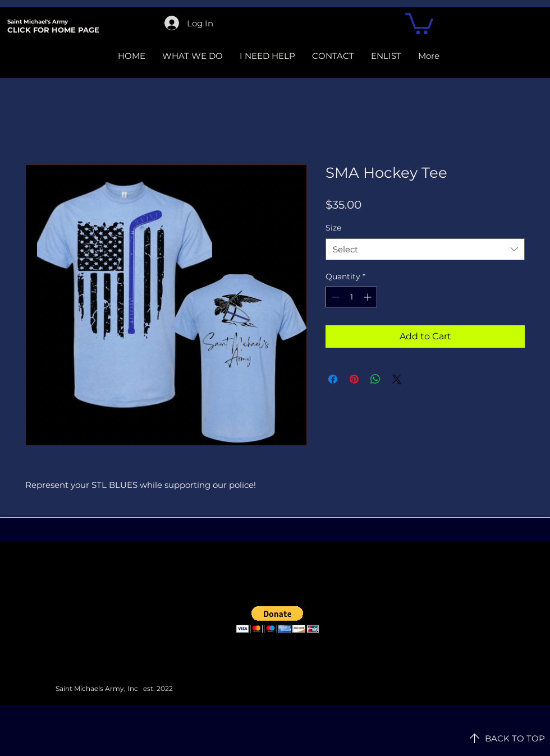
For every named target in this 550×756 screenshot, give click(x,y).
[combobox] (425, 249)
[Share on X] (397, 379)
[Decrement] (334, 297)
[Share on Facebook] (333, 379)
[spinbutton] (351, 297)
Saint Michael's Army (38, 22)
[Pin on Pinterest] (354, 379)
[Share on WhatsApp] (375, 379)
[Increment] (368, 297)
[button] (419, 22)
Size (333, 228)
